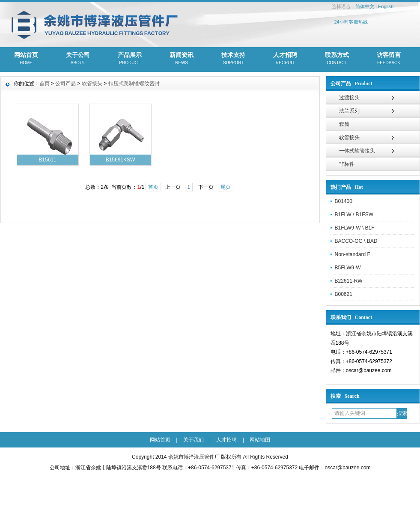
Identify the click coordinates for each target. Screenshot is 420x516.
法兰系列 (349, 111)
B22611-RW (349, 281)
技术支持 (234, 59)
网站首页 (26, 59)
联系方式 (337, 59)
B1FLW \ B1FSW (354, 215)
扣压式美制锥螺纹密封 (134, 84)
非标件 (347, 164)
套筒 (344, 124)
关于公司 (78, 59)
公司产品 (66, 84)
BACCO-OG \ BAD (356, 241)
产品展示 (130, 59)
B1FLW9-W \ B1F (355, 228)
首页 (45, 84)
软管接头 (349, 137)
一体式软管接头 (357, 151)
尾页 (226, 187)
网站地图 (260, 440)
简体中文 (365, 6)
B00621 (344, 294)
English (386, 6)
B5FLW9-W (348, 268)
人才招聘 (285, 59)
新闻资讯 (182, 59)
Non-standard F (353, 254)
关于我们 (194, 440)
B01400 (344, 201)
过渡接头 (349, 98)
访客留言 (389, 59)
